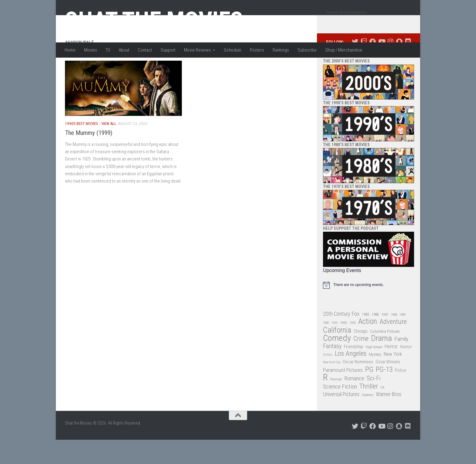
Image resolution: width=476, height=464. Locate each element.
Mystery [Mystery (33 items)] (375, 379)
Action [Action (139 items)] (368, 346)
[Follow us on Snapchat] (399, 66)
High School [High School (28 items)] (374, 371)
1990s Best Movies (82, 148)
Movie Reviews (197, 50)
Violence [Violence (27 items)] (368, 419)
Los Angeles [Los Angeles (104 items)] (351, 378)
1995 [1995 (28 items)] (344, 347)
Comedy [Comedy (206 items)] (337, 363)
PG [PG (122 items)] (369, 394)
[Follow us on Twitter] (355, 66)
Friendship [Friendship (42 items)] (354, 371)
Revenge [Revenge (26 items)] (336, 403)
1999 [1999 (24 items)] (353, 347)
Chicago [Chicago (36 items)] (361, 355)
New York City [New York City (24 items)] (332, 387)
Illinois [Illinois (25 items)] (328, 379)
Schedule (233, 50)
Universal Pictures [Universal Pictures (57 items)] (341, 419)
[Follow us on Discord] (408, 66)
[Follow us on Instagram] (390, 66)
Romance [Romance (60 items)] (354, 403)
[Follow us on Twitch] (364, 66)
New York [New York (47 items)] (393, 378)
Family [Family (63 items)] (401, 363)
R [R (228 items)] (325, 402)
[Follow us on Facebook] (373, 66)
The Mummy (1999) (89, 157)
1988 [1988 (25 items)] (394, 339)
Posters (257, 50)
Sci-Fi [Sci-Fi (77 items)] (374, 403)
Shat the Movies (154, 21)
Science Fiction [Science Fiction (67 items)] (340, 411)
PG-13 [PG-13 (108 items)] (384, 394)
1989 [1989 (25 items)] (403, 339)
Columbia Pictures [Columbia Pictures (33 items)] (385, 356)
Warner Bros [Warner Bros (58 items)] (389, 418)
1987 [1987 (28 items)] (385, 339)
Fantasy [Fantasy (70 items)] (332, 371)
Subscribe (307, 50)
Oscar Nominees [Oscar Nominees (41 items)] (358, 386)
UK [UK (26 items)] (382, 412)
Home (70, 50)
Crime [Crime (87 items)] (361, 363)
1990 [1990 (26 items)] (326, 347)
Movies (91, 50)
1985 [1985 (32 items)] (365, 339)
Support (168, 50)
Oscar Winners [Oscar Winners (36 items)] (388, 386)
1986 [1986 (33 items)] (375, 339)
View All (109, 148)
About (124, 50)
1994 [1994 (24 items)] (335, 347)
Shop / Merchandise (344, 50)
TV (108, 50)
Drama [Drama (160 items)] (381, 363)
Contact (145, 50)
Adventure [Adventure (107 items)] (393, 346)
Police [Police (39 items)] (401, 395)
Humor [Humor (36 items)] (406, 371)
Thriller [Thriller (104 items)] (369, 411)
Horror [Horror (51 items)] (391, 371)
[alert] (369, 309)
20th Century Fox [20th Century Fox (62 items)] (341, 338)
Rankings (281, 50)
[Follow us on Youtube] (381, 66)
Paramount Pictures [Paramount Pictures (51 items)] (343, 394)
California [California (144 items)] (337, 354)
